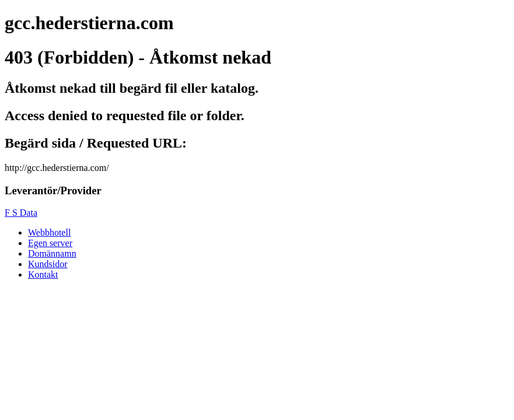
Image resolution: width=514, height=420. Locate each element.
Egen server (50, 243)
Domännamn (52, 253)
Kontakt (43, 274)
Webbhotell (49, 232)
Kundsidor (48, 264)
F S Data (21, 213)
